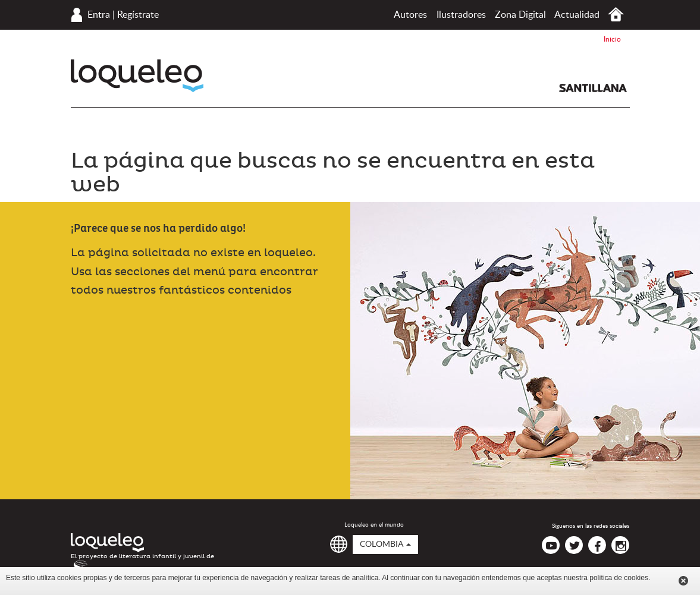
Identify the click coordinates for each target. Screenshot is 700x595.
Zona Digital (520, 15)
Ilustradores (461, 15)
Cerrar (683, 581)
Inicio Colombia (616, 15)
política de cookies (619, 578)
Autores (410, 15)
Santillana (593, 88)
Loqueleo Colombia (137, 76)
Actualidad (577, 15)
